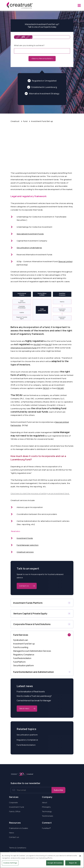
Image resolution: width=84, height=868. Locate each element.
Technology (47, 811)
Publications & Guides (19, 828)
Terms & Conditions (18, 848)
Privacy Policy (15, 852)
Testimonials (48, 816)
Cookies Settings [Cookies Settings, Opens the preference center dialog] (10, 864)
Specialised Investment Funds (30, 234)
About (45, 802)
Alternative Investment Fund (24, 348)
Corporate (13, 802)
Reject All (73, 864)
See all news (24, 708)
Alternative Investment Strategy (42, 94)
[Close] (80, 857)
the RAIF (37, 344)
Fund (25, 121)
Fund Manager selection (28, 545)
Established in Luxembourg (42, 87)
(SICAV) (46, 388)
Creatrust (15, 121)
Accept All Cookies (55, 864)
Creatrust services (25, 552)
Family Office (15, 811)
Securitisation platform (27, 735)
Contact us (14, 837)
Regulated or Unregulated (42, 81)
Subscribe (58, 790)
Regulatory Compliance (27, 740)
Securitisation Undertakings (29, 248)
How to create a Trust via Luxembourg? (34, 696)
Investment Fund (17, 807)
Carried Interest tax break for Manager (34, 701)
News (12, 833)
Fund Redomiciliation (26, 745)
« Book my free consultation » (42, 58)
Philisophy (46, 807)
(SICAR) (61, 388)
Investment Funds (25, 538)
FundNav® (46, 828)
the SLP (48, 344)
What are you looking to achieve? (29, 45)
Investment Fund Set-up (42, 121)
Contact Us (24, 586)
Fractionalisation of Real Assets (31, 692)
